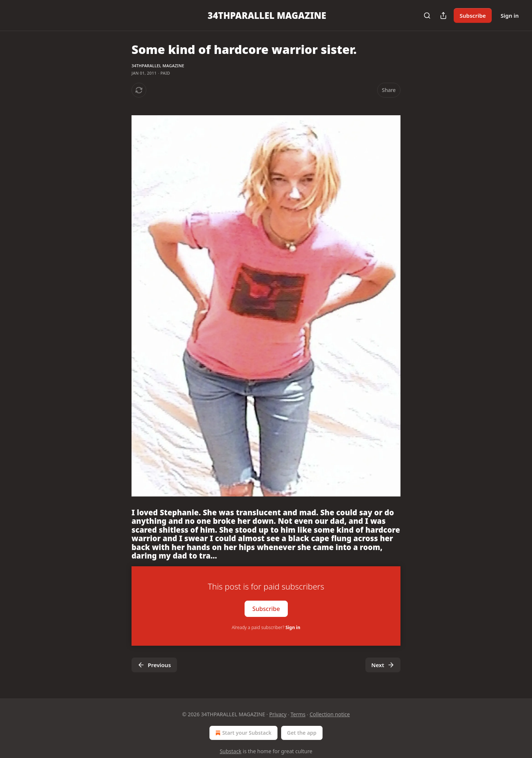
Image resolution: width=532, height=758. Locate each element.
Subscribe (473, 16)
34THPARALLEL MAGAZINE (158, 66)
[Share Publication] (443, 16)
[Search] (427, 16)
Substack (231, 751)
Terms (298, 714)
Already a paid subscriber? (266, 627)
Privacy (278, 714)
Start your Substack (243, 733)
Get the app (302, 733)
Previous (154, 665)
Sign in (510, 16)
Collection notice (330, 714)
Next (383, 665)
